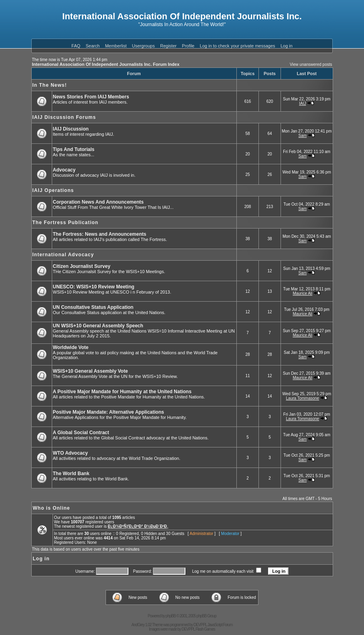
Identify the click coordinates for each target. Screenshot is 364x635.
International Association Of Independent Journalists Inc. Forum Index (106, 64)
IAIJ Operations (53, 190)
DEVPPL (200, 625)
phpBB (171, 616)
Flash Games (205, 629)
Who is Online (52, 508)
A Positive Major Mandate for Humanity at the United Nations (122, 392)
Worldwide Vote (71, 347)
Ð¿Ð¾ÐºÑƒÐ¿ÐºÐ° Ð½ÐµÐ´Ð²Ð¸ (138, 526)
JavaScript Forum (220, 625)
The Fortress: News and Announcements (100, 234)
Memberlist (116, 46)
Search (93, 46)
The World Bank (71, 474)
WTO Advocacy (70, 453)
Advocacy (64, 170)
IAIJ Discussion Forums (64, 117)
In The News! (50, 85)
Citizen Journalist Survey (82, 266)
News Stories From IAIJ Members (91, 97)
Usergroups (143, 46)
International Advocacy (63, 255)
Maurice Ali (302, 293)
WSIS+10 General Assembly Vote (90, 371)
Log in (287, 46)
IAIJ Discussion (71, 129)
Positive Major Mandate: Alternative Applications (109, 412)
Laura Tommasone (303, 398)
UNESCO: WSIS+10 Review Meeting (94, 287)
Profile (188, 46)
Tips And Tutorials (74, 149)
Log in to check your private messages (238, 46)
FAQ (76, 46)
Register (168, 46)
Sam (303, 136)
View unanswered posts (311, 64)
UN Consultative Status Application (93, 307)
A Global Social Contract (81, 433)
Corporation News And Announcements (98, 202)
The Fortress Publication (66, 223)
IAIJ (302, 103)
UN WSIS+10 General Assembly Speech (98, 326)
